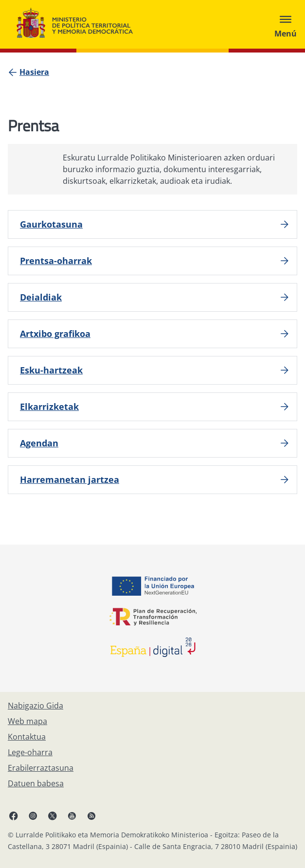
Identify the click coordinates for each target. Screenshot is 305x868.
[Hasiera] (34, 72)
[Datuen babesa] (36, 783)
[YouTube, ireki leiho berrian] (72, 815)
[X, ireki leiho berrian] (53, 815)
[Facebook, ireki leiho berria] (14, 815)
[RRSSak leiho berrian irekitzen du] (91, 815)
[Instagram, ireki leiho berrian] (33, 815)
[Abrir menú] (286, 24)
